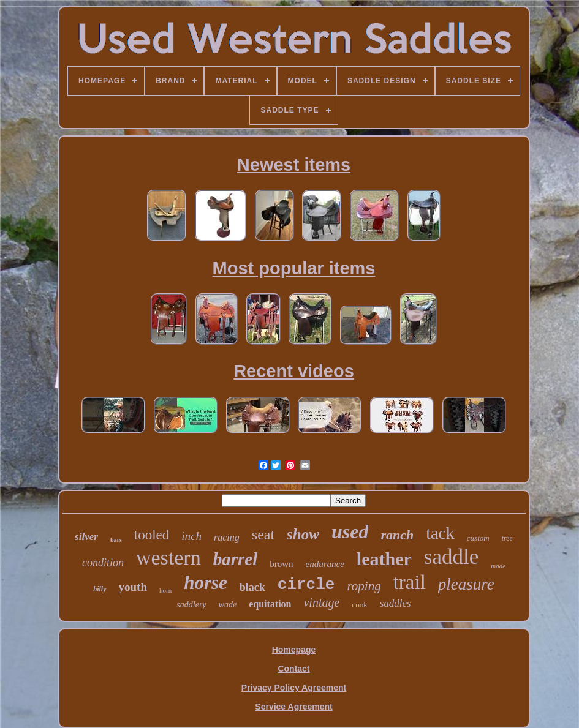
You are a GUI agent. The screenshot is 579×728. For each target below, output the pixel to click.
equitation (270, 604)
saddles (395, 603)
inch (191, 536)
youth (133, 587)
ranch (397, 535)
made (498, 566)
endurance (325, 564)
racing (227, 537)
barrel (236, 559)
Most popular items (294, 268)
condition (103, 563)
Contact (293, 669)
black (252, 587)
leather (384, 559)
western (168, 557)
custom (478, 538)
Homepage (294, 650)
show (303, 534)
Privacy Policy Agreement (294, 688)
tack (440, 533)
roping (364, 586)
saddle (451, 557)
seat (263, 535)
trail (410, 582)
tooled (152, 535)
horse (206, 583)
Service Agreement (293, 707)
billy (100, 589)
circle (306, 585)
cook (359, 605)
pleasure (466, 584)
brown (281, 564)
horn (165, 590)
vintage (321, 602)
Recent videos (294, 371)
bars (116, 540)
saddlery (191, 605)
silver (86, 537)
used (350, 531)
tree (507, 538)
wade (228, 605)
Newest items (294, 165)
